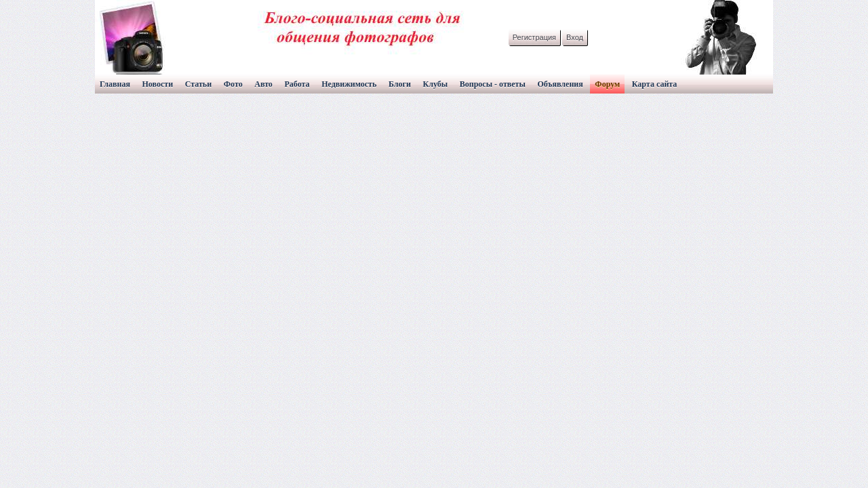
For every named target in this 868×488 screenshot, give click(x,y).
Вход (575, 37)
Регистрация (534, 37)
